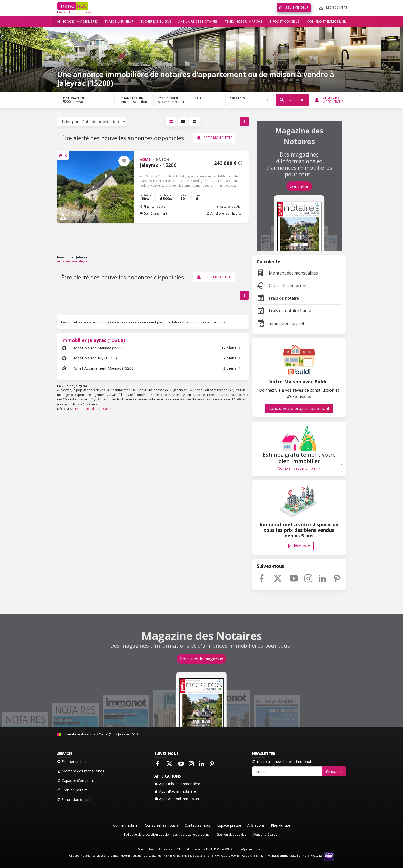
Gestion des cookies (231, 834)
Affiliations (256, 825)
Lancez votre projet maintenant (299, 408)
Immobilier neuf (119, 21)
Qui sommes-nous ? (162, 825)
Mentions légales (265, 834)
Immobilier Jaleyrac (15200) (93, 340)
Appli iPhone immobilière (177, 784)
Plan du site (281, 825)
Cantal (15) (107, 734)
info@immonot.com (251, 849)
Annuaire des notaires (198, 21)
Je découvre (299, 546)
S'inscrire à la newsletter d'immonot (282, 761)
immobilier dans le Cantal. (94, 409)
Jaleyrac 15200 (129, 734)
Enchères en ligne (156, 21)
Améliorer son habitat (225, 213)
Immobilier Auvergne (80, 734)
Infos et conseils (284, 21)
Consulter (299, 186)
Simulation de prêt (280, 323)
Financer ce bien (154, 207)
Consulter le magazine (201, 659)
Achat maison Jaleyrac (73, 261)
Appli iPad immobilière (175, 791)
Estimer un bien (72, 761)
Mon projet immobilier (326, 21)
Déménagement (153, 213)
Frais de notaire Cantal (284, 311)
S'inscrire (334, 771)
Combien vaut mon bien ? (299, 468)
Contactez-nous (198, 825)
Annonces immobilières (77, 21)
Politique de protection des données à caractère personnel (167, 834)
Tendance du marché (243, 21)
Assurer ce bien (229, 207)
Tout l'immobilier (125, 825)
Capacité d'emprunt (282, 286)
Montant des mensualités (287, 273)
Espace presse (229, 825)
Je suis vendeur (294, 8)
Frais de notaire (278, 298)
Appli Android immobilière (178, 799)
